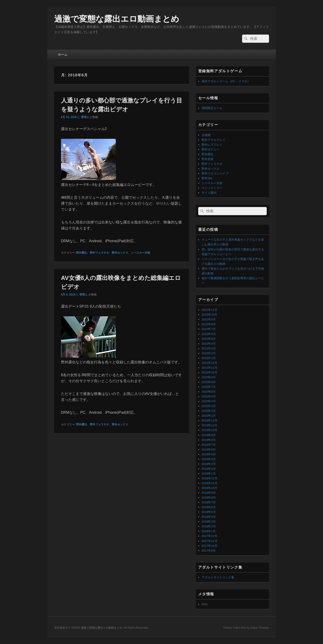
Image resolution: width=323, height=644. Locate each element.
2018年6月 (209, 507)
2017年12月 (210, 536)
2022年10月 (210, 315)
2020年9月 (209, 377)
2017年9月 (209, 551)
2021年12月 (210, 363)
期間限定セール (212, 108)
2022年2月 (209, 353)
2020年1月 (209, 416)
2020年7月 (209, 387)
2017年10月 (210, 546)
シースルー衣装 (141, 253)
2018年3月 (209, 522)
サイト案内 (209, 193)
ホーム (63, 54)
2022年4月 (209, 344)
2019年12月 (210, 420)
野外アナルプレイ (214, 140)
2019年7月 (209, 445)
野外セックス (120, 253)
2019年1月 (209, 474)
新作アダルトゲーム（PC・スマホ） (226, 81)
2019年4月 (209, 459)
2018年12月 (210, 478)
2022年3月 (209, 348)
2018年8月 (209, 498)
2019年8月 (209, 440)
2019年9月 (209, 435)
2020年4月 (209, 401)
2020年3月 (209, 406)
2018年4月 (209, 517)
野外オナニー (211, 149)
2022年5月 (209, 339)
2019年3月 (209, 464)
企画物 (206, 135)
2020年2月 (209, 411)
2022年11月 (210, 310)
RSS (205, 604)
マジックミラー (212, 188)
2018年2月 (209, 526)
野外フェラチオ (99, 253)
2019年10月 (210, 430)
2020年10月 (210, 372)
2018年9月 (209, 493)
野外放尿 (208, 159)
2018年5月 (209, 512)
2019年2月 (209, 469)
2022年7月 (209, 329)
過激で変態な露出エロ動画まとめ (117, 19)
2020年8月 (209, 382)
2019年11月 (210, 425)
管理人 (85, 117)
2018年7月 (209, 502)
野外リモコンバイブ (215, 173)
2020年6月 (209, 392)
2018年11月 (210, 483)
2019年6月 (209, 449)
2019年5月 (209, 454)
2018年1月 (209, 531)
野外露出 (82, 253)
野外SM (207, 178)
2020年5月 (209, 396)
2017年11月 (210, 541)
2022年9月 (209, 319)
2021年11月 (210, 368)
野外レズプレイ (212, 145)
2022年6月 (209, 334)
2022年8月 (209, 324)
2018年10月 (210, 488)
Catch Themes (259, 628)
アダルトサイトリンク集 (218, 577)
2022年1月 (209, 358)
